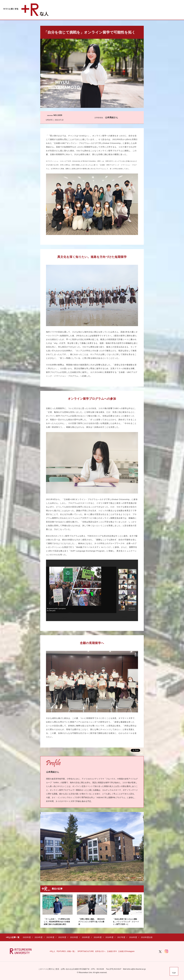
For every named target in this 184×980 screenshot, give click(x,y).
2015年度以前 (147, 937)
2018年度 (109, 937)
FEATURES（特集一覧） (66, 951)
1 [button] (127, 878)
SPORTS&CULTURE (86, 951)
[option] (92, 847)
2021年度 (74, 937)
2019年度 (98, 937)
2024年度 (39, 937)
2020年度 (86, 937)
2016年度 (133, 937)
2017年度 (121, 937)
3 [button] (139, 878)
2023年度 (50, 937)
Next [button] (139, 848)
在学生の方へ (100, 951)
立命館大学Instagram (126, 951)
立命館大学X (112, 951)
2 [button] (133, 878)
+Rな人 (52, 951)
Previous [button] (45, 848)
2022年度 (62, 937)
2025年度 (27, 937)
